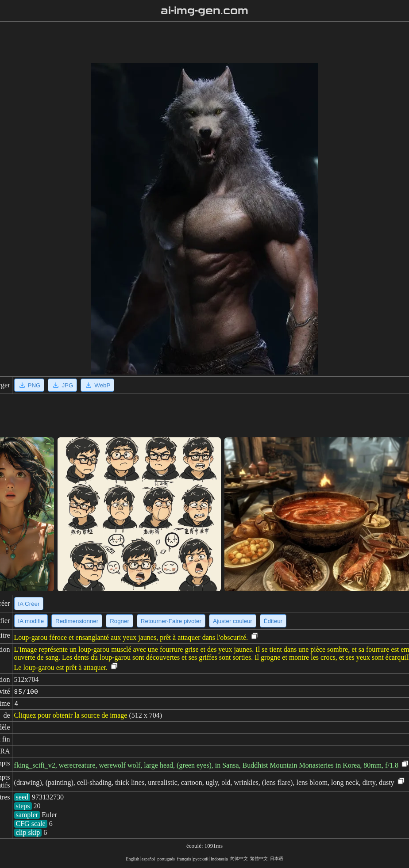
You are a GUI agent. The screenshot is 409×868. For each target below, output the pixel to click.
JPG (62, 385)
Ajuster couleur (233, 621)
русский (201, 859)
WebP (97, 385)
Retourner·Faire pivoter (171, 621)
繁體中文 (259, 858)
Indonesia (219, 859)
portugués (166, 859)
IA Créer (29, 604)
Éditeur (273, 621)
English (133, 859)
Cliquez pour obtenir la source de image (71, 715)
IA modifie (31, 621)
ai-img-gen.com (205, 11)
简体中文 (239, 858)
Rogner (120, 621)
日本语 (277, 858)
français (184, 859)
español (149, 859)
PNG (29, 385)
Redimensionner (77, 621)
